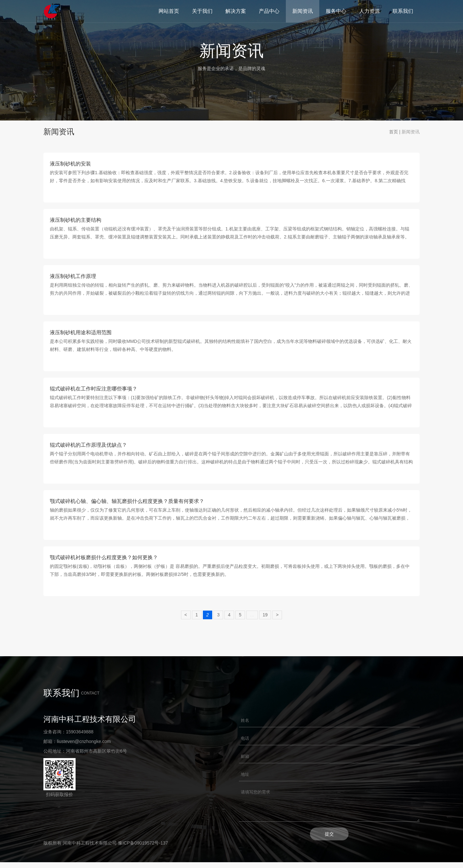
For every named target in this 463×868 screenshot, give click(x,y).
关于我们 (202, 11)
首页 (394, 132)
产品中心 (269, 11)
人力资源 (369, 11)
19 (265, 615)
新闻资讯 (303, 11)
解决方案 (236, 11)
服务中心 (336, 11)
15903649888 (80, 732)
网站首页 (169, 11)
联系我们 (403, 11)
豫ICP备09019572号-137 (143, 849)
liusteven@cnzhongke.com (84, 741)
